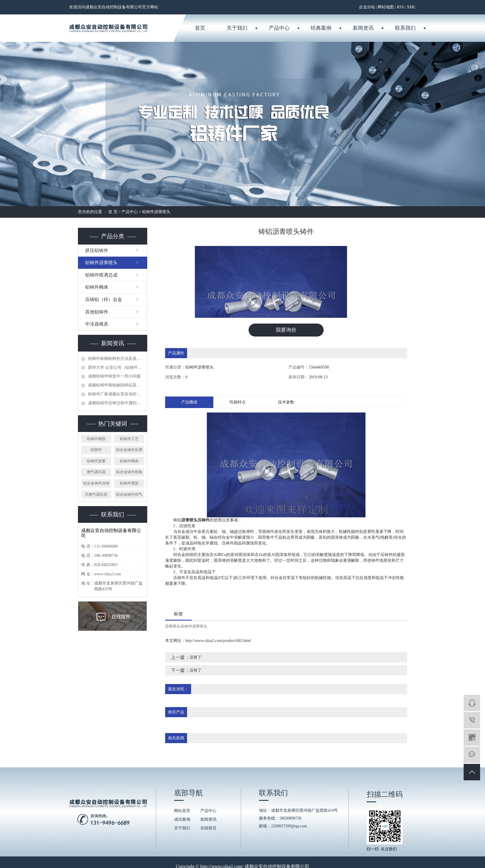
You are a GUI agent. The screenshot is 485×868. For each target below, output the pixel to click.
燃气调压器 (96, 472)
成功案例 (182, 820)
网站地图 (386, 7)
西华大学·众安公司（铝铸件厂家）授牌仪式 (116, 368)
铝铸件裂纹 (96, 439)
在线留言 (208, 828)
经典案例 (321, 28)
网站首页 (182, 811)
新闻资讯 (363, 28)
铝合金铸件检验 (129, 472)
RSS (400, 7)
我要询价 (286, 330)
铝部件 (96, 450)
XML (411, 7)
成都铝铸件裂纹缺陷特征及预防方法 (116, 385)
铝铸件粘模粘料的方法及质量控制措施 (116, 359)
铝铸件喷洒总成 (101, 275)
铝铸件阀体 (97, 287)
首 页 (113, 212)
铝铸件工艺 (129, 439)
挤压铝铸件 (97, 250)
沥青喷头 (173, 626)
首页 (200, 28)
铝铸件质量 (96, 461)
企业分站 (367, 7)
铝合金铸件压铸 (96, 483)
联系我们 (405, 28)
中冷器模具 (97, 324)
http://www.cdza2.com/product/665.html (218, 641)
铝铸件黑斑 (129, 483)
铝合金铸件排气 (129, 494)
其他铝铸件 (97, 312)
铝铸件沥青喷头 (156, 212)
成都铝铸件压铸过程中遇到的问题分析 (116, 403)
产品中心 (279, 28)
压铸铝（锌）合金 (104, 299)
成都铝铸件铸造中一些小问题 (114, 376)
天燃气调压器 (96, 494)
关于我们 (237, 28)
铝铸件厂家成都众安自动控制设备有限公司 (116, 394)
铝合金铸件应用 (129, 450)
